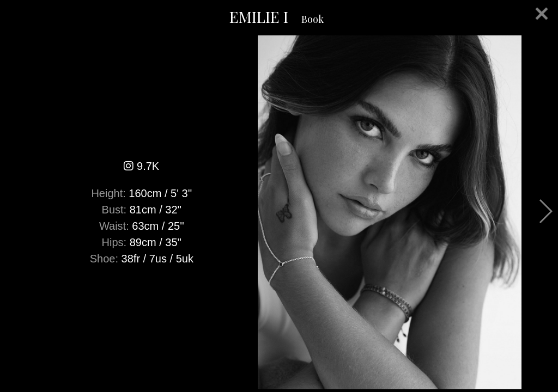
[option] (279, 212)
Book (313, 19)
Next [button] (545, 211)
